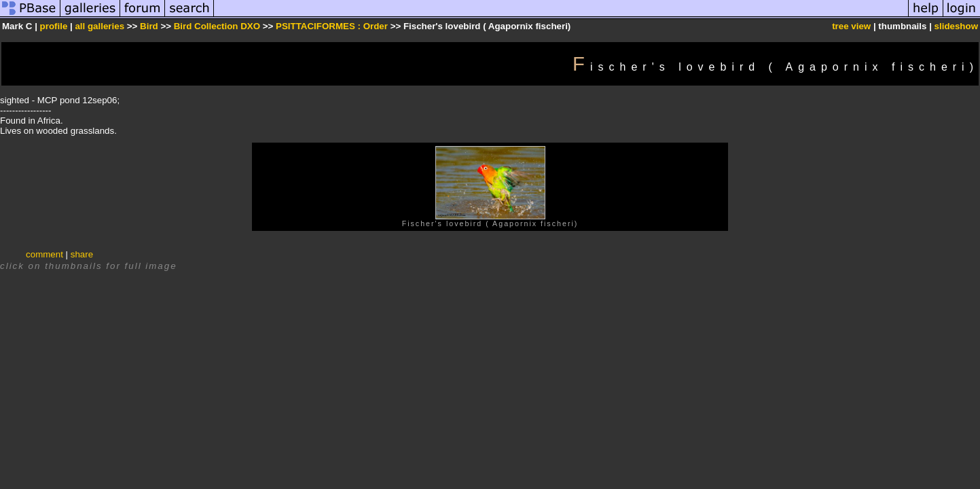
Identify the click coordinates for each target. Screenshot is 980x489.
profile (54, 26)
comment (44, 254)
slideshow (956, 26)
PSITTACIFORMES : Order (332, 26)
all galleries (99, 26)
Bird (149, 26)
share (82, 254)
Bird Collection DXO (217, 26)
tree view (851, 26)
